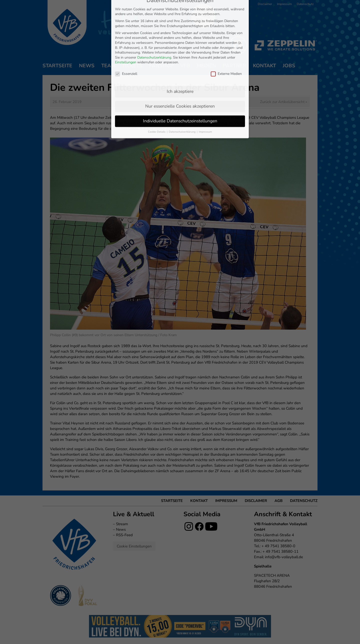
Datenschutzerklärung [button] (182, 85)
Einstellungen (126, 16)
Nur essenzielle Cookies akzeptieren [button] (180, 60)
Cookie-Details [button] (157, 85)
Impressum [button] (205, 85)
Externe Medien (226, 27)
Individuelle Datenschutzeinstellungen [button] (180, 74)
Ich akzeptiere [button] (180, 45)
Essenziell (126, 27)
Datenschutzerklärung (154, 11)
